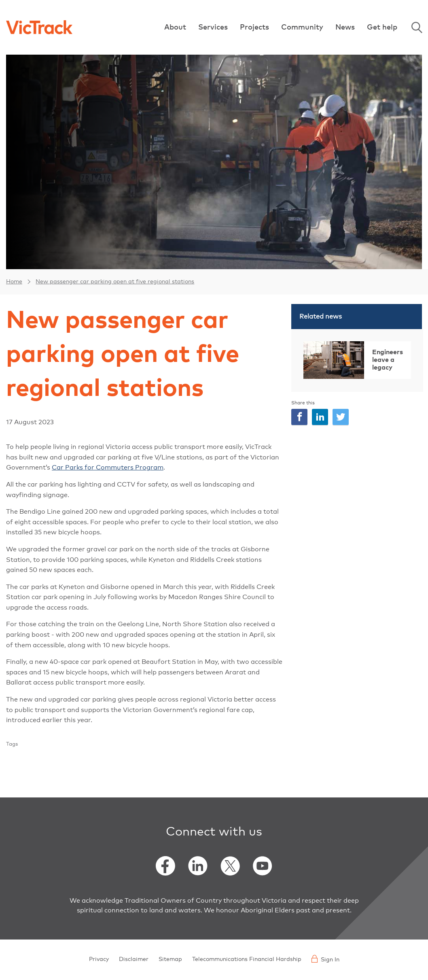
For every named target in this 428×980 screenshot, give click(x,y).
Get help (382, 28)
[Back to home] (39, 27)
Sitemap (170, 959)
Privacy (99, 959)
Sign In (325, 959)
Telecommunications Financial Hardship (247, 959)
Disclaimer (134, 959)
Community (302, 28)
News (345, 28)
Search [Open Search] (417, 28)
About (175, 28)
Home (14, 282)
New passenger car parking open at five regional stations (115, 282)
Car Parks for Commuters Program (108, 468)
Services (213, 28)
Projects (254, 28)
